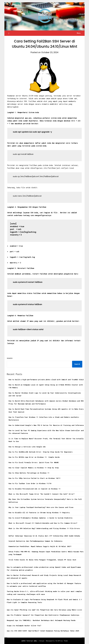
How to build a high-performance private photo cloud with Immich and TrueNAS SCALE (46, 380)
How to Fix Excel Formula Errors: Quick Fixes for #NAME (34, 462)
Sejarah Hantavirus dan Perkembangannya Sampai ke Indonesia (35, 541)
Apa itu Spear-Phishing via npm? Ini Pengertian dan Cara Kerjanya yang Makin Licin (44, 610)
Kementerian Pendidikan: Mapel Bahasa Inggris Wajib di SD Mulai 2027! (40, 546)
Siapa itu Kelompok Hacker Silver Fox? (24, 626)
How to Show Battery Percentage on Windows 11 (29, 473)
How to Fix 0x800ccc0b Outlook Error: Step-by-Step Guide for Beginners (41, 452)
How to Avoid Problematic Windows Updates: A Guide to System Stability (41, 518)
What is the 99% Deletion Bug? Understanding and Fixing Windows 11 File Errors (44, 528)
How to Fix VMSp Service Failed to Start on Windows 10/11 (35, 478)
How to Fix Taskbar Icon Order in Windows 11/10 (30, 483)
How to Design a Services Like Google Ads (27, 447)
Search (10, 358)
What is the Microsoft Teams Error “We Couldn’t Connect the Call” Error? (41, 494)
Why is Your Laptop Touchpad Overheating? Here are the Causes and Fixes (41, 507)
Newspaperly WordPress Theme (57, 641)
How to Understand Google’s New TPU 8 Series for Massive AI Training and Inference (46, 425)
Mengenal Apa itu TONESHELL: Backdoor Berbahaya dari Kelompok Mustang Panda (41, 620)
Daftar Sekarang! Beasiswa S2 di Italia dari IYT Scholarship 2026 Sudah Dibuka (44, 536)
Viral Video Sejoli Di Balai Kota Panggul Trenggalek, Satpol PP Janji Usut (42, 560)
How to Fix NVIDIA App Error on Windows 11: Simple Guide (34, 457)
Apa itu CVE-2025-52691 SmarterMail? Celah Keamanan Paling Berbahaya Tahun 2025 (43, 631)
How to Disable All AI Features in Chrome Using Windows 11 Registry (39, 513)
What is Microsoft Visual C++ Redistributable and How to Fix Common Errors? (43, 523)
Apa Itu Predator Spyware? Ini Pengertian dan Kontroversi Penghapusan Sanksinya (43, 615)
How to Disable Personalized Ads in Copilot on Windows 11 (35, 489)
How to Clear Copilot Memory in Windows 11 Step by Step (34, 468)
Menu (79, 33)
